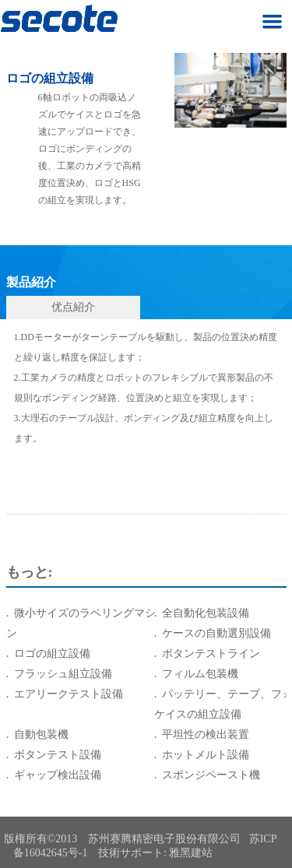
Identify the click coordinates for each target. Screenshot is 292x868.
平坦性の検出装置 (206, 734)
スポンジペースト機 (211, 775)
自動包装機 (41, 734)
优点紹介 (73, 307)
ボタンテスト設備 (58, 755)
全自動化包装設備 (206, 613)
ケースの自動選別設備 (216, 633)
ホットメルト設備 (206, 755)
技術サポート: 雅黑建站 (155, 853)
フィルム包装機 (200, 674)
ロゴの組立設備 (52, 654)
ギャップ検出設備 (58, 775)
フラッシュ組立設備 (63, 674)
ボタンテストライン (211, 654)
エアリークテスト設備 (69, 694)
